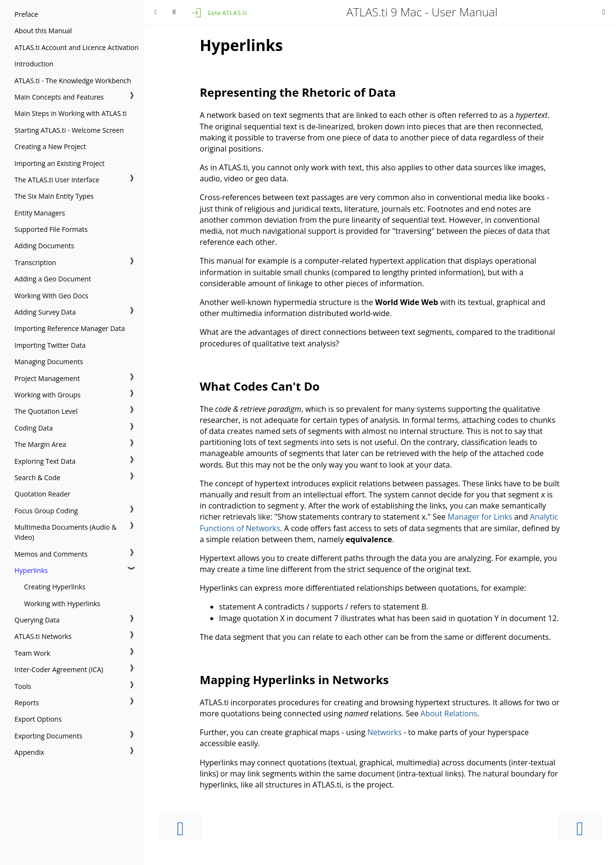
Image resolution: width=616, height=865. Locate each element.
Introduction (34, 64)
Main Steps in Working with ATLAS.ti (71, 113)
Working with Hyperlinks (62, 604)
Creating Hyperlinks (55, 587)
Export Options (38, 719)
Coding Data (34, 428)
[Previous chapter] (180, 828)
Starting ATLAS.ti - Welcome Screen (69, 130)
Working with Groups (48, 395)
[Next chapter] (580, 828)
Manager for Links (480, 517)
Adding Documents (44, 246)
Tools (23, 686)
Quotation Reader (42, 494)
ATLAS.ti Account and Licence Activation (77, 47)
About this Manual (43, 31)
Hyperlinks (31, 570)
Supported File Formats (51, 229)
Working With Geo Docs (51, 296)
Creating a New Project (50, 146)
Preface (26, 14)
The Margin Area (40, 444)
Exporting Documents (48, 736)
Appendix (29, 752)
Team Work (32, 653)
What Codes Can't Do (260, 386)
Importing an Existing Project (59, 163)
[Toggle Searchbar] (174, 12)
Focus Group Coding (46, 511)
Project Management (47, 378)
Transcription (35, 262)
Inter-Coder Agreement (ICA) (59, 669)
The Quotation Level (46, 411)
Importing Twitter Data (50, 345)
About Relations (449, 713)
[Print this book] (603, 12)
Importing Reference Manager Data (70, 328)
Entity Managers (40, 213)
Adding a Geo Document (53, 279)
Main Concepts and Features (59, 97)
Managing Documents (49, 362)
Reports (27, 703)
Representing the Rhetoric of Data (298, 92)
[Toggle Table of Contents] (156, 12)
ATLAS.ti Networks (43, 636)
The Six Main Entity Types (54, 196)
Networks (384, 732)
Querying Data (37, 620)
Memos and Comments (51, 554)
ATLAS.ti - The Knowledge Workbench (73, 81)
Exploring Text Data (45, 461)
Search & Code (37, 477)
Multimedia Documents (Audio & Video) (65, 532)
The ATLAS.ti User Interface (57, 180)
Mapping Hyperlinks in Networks (294, 680)
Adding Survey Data (45, 312)
